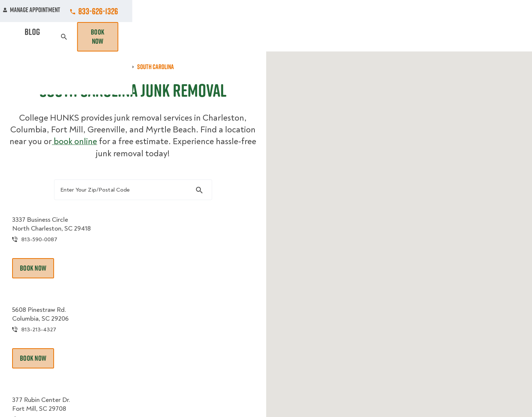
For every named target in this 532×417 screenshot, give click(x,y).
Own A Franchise (368, 11)
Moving (167, 37)
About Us (319, 11)
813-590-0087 (57, 250)
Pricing (377, 37)
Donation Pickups (267, 37)
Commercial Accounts (222, 11)
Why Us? (411, 37)
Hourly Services (330, 37)
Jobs (171, 11)
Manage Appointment (431, 11)
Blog (441, 37)
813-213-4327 (56, 341)
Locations (278, 11)
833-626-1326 (498, 11)
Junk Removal (209, 37)
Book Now (497, 37)
